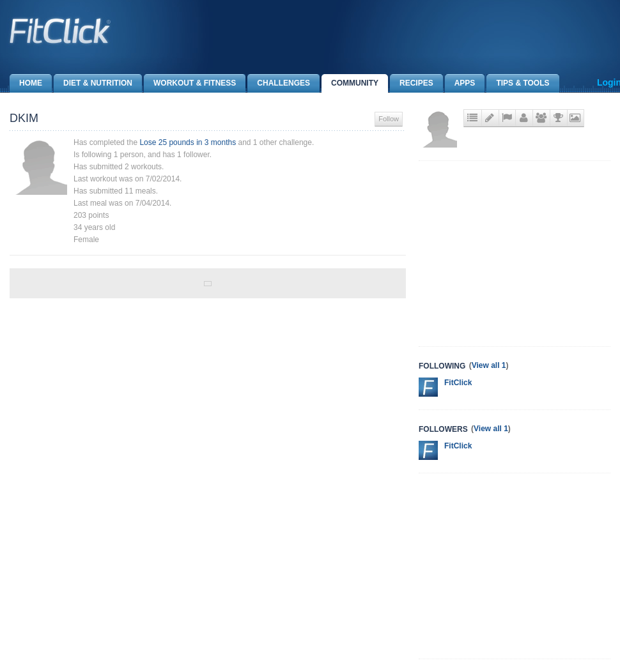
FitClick (458, 383)
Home (26, 83)
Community (350, 83)
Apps (460, 83)
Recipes (412, 83)
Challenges (279, 83)
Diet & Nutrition (93, 83)
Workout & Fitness (190, 83)
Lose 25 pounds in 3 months (188, 142)
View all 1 (489, 365)
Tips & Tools (518, 83)
